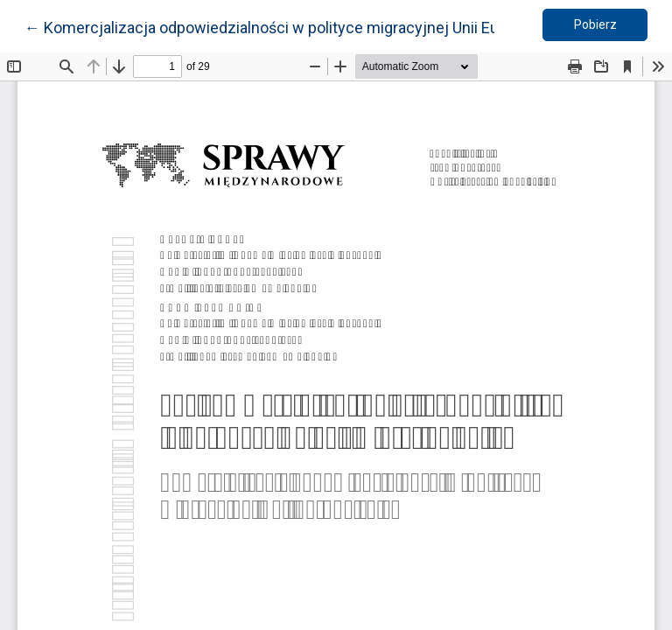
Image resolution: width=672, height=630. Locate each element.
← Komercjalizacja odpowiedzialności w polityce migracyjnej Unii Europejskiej (296, 26)
